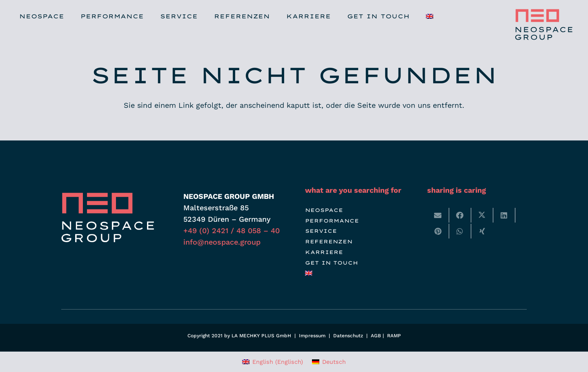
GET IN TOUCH (332, 263)
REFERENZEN (329, 242)
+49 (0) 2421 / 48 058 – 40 (232, 231)
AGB (376, 336)
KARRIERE (324, 252)
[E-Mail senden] (438, 215)
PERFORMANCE (332, 221)
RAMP (394, 336)
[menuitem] (310, 273)
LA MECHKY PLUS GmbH (261, 336)
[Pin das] (438, 231)
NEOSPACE (324, 210)
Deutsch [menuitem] (334, 362)
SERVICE (321, 231)
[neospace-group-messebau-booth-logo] (542, 25)
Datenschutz (348, 336)
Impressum (312, 336)
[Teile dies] (460, 215)
